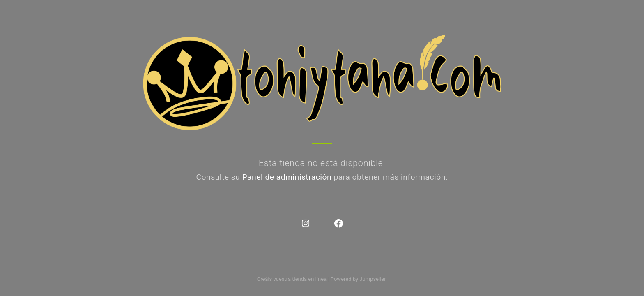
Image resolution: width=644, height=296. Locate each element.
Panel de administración (287, 177)
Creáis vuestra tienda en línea (292, 279)
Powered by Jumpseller (358, 279)
